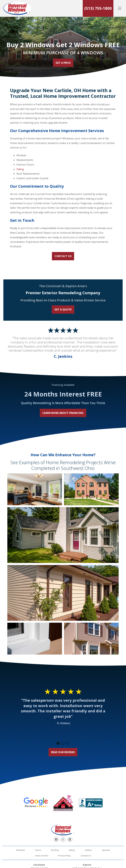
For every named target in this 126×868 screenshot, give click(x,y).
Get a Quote (63, 310)
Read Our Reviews (63, 752)
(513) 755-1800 (98, 8)
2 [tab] (63, 743)
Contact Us (63, 256)
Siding (20, 169)
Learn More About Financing (63, 413)
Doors (38, 850)
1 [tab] (58, 743)
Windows (21, 850)
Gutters (88, 850)
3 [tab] (68, 743)
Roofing (55, 850)
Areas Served (42, 856)
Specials (106, 850)
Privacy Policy (64, 856)
